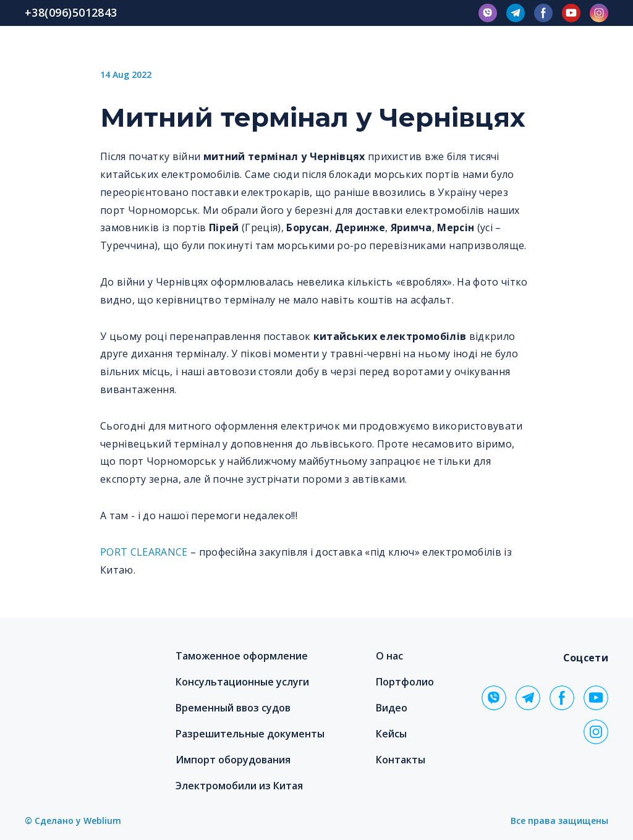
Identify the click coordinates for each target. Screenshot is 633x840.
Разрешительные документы (250, 734)
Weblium (102, 821)
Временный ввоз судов (233, 708)
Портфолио (405, 682)
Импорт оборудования (233, 760)
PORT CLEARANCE (144, 552)
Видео (392, 708)
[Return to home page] (91, 673)
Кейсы (391, 734)
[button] (488, 13)
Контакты (401, 760)
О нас (389, 656)
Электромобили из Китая (239, 786)
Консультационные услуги (242, 682)
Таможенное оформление (242, 656)
